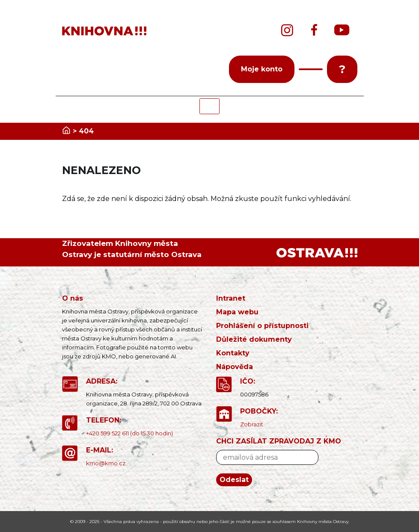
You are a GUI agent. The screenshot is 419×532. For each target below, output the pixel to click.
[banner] (107, 31)
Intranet (231, 298)
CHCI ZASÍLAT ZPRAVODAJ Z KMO (279, 441)
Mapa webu (237, 312)
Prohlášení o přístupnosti (262, 326)
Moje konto (262, 69)
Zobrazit (252, 424)
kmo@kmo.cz (106, 463)
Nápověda (235, 367)
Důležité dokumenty (254, 339)
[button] (311, 69)
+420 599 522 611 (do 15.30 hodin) (129, 433)
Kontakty (233, 353)
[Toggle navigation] (209, 106)
